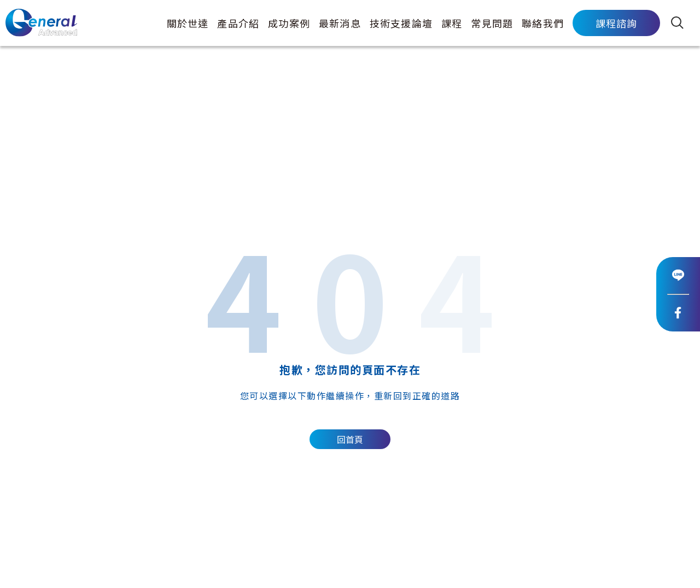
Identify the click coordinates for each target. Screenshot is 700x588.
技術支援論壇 (401, 23)
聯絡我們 (543, 23)
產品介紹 (238, 23)
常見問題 (492, 23)
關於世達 (188, 23)
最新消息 (340, 23)
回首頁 (350, 440)
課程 (452, 23)
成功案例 (289, 23)
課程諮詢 (617, 23)
